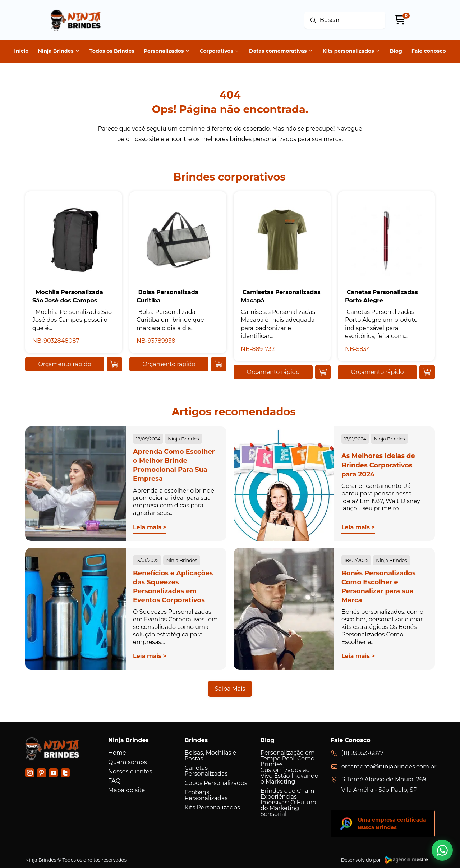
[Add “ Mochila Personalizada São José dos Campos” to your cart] (114, 364)
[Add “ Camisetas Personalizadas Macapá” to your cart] (323, 372)
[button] (65, 364)
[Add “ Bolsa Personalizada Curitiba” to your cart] (219, 364)
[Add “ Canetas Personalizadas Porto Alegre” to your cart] (427, 372)
